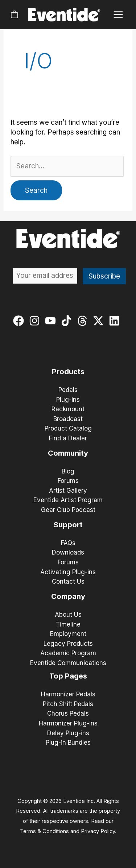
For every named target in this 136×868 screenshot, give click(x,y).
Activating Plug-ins (68, 572)
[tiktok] (68, 321)
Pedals (68, 390)
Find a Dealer (68, 438)
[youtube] (52, 321)
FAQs (68, 543)
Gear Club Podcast (68, 510)
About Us (68, 615)
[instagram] (36, 321)
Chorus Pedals (68, 713)
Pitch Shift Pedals (68, 704)
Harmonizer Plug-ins (68, 723)
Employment (68, 634)
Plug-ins (68, 400)
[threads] (84, 321)
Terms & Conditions (44, 831)
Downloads (68, 552)
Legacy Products (68, 644)
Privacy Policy (98, 831)
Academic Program (68, 653)
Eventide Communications (68, 663)
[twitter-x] (100, 321)
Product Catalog (68, 428)
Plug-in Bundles (68, 743)
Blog (68, 471)
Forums (68, 481)
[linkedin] (116, 321)
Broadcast (68, 419)
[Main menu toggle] (118, 15)
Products (68, 372)
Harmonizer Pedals (68, 694)
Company (68, 596)
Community (68, 453)
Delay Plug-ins (68, 733)
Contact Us (68, 581)
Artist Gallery (68, 491)
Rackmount (68, 409)
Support (68, 525)
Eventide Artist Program (68, 500)
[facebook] (20, 321)
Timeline (68, 624)
